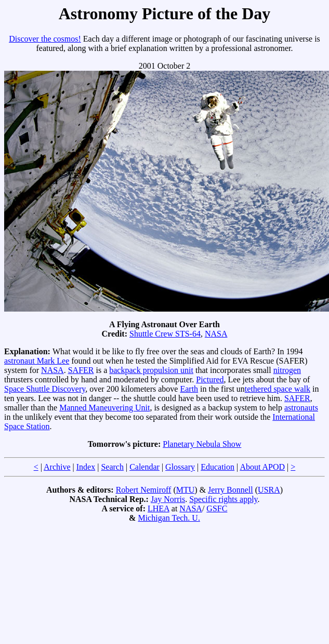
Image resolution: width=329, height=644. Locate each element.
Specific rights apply (223, 499)
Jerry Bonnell (231, 490)
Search (112, 467)
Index (86, 467)
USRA (269, 490)
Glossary (180, 467)
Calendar (144, 467)
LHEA (159, 508)
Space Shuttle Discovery (45, 389)
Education (218, 467)
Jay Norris (168, 499)
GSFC (217, 508)
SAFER (81, 370)
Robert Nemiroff (144, 490)
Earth (189, 389)
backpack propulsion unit (151, 370)
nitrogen (287, 370)
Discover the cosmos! (45, 39)
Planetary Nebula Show (202, 444)
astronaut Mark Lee (37, 361)
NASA (216, 334)
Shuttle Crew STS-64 (165, 334)
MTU (186, 490)
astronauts (301, 408)
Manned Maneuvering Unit (104, 408)
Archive (57, 467)
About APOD (262, 467)
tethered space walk (278, 389)
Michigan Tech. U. (169, 518)
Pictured (210, 379)
